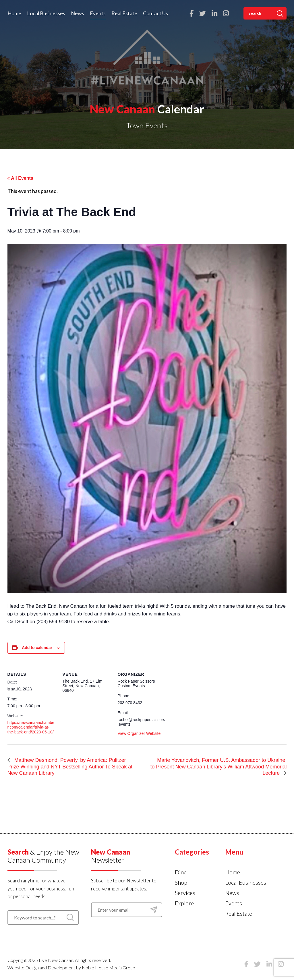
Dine (181, 872)
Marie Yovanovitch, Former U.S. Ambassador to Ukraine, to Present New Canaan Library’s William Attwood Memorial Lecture (219, 766)
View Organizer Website (139, 733)
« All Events (20, 178)
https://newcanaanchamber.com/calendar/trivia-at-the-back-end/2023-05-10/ (31, 727)
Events (98, 13)
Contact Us (155, 13)
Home (14, 13)
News (78, 13)
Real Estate (124, 13)
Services (185, 893)
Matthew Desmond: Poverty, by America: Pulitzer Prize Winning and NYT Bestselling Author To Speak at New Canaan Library (70, 766)
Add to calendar (37, 648)
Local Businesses (46, 13)
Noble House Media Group (109, 968)
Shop (181, 882)
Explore (184, 903)
